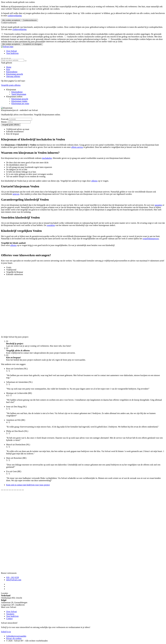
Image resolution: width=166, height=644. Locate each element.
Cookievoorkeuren (30, 20)
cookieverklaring (15, 16)
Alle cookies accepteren (11, 20)
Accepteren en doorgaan (32, 44)
